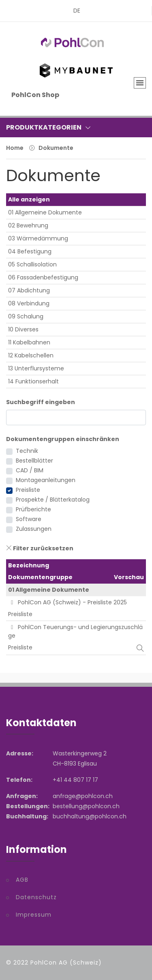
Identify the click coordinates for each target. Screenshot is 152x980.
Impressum (34, 915)
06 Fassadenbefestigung (43, 277)
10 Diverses (23, 329)
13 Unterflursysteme (36, 368)
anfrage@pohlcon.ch (83, 796)
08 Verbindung (29, 303)
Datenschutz (36, 897)
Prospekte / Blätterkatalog (53, 500)
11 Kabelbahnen (29, 342)
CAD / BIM (30, 470)
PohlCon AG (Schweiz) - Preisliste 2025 (67, 602)
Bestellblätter (34, 461)
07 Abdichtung (29, 290)
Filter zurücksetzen (40, 548)
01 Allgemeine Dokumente (45, 212)
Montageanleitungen (46, 480)
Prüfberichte (33, 509)
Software (29, 519)
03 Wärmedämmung (38, 238)
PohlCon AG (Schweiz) (66, 963)
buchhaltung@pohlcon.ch (90, 816)
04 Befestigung (30, 251)
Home (15, 148)
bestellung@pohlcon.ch (86, 806)
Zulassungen (34, 529)
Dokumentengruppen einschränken (63, 439)
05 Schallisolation (32, 264)
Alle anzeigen (29, 199)
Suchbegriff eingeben (41, 402)
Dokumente (56, 148)
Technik (27, 451)
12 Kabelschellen (31, 355)
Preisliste (28, 490)
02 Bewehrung (28, 225)
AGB (22, 880)
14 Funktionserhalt (33, 381)
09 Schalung (26, 316)
